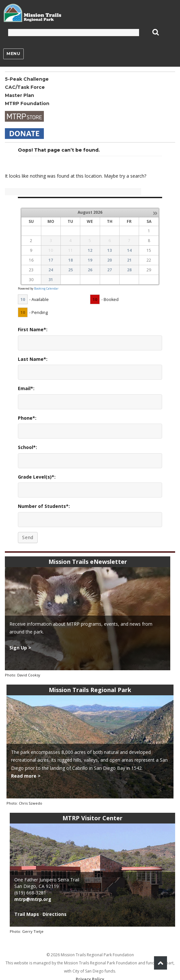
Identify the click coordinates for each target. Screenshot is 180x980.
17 (51, 260)
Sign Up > (20, 648)
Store (24, 116)
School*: (27, 447)
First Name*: (33, 329)
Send (28, 537)
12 (90, 250)
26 (90, 270)
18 (71, 260)
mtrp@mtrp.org (33, 899)
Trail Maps (27, 914)
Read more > (26, 776)
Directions (55, 914)
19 (90, 260)
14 (129, 250)
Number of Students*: (44, 506)
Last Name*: (33, 359)
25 (71, 270)
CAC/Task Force (25, 87)
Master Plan (19, 95)
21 (129, 260)
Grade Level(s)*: (37, 477)
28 (129, 270)
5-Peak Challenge (27, 79)
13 (109, 250)
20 (109, 260)
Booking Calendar (46, 288)
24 (51, 270)
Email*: (26, 388)
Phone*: (27, 418)
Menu (13, 54)
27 (109, 270)
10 (23, 299)
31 (51, 280)
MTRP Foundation (27, 103)
